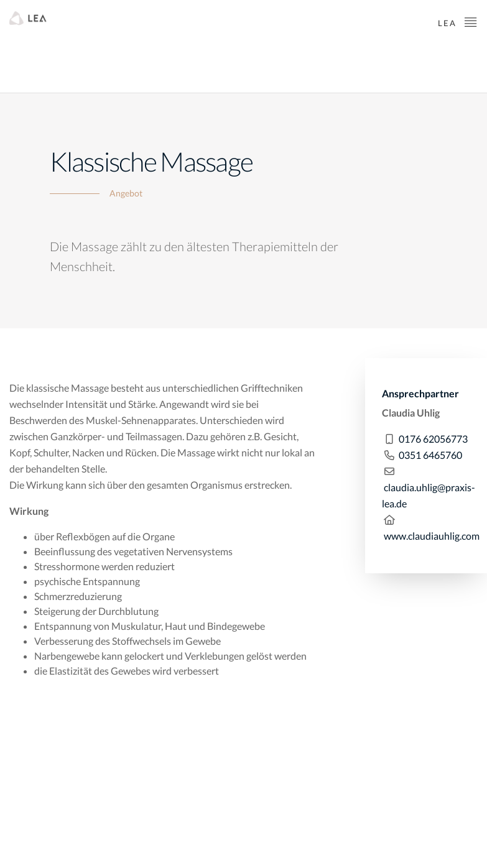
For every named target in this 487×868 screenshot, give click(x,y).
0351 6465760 (430, 455)
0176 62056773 (433, 439)
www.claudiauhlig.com (432, 536)
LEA (458, 21)
